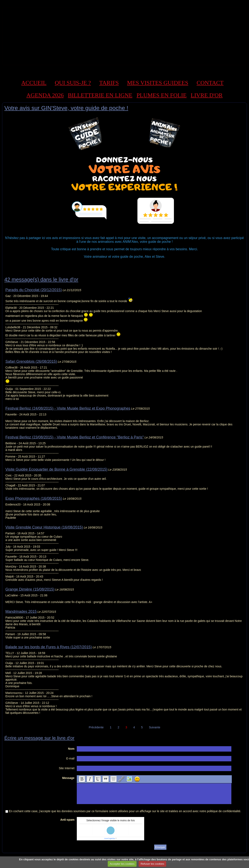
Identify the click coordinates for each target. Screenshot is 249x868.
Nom (71, 749)
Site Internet (67, 768)
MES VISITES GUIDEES (158, 83)
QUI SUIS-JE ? (73, 83)
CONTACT (210, 83)
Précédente (96, 727)
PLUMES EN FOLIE (162, 95)
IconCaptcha (110, 839)
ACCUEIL (34, 83)
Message (68, 778)
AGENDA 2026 (45, 95)
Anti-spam (67, 820)
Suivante (155, 727)
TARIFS (109, 83)
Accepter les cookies (122, 864)
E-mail (70, 758)
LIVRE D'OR (207, 95)
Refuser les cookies (152, 864)
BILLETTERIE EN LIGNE (100, 95)
